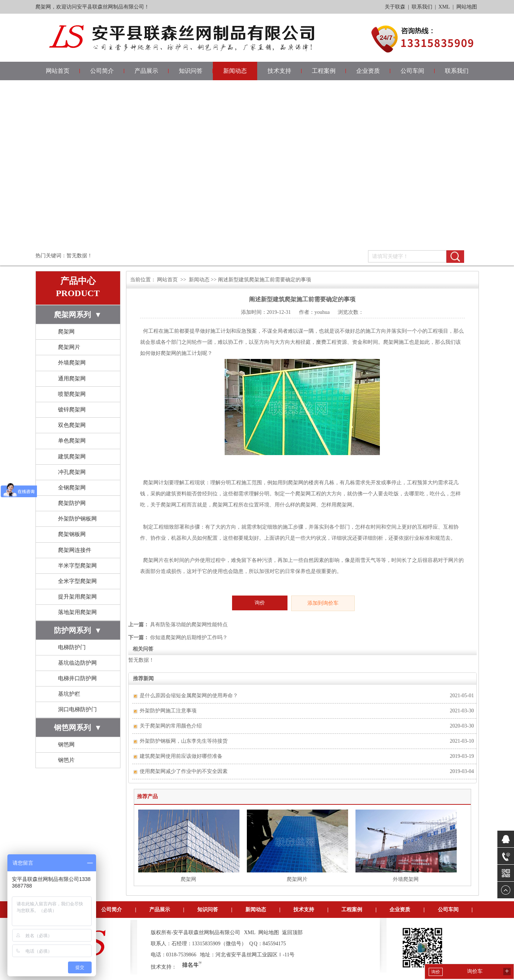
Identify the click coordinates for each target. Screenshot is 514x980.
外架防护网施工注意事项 (168, 711)
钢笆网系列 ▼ (78, 728)
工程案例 (324, 71)
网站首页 (58, 71)
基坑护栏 (69, 694)
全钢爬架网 (72, 488)
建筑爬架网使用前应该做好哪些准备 (181, 756)
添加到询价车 (323, 603)
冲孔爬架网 (72, 472)
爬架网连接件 (75, 550)
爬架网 (66, 332)
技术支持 (279, 71)
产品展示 (146, 71)
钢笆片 (66, 760)
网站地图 (467, 7)
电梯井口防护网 (77, 678)
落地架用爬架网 (77, 612)
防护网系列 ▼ (78, 630)
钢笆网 (66, 745)
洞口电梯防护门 (77, 709)
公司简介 (102, 71)
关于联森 (395, 7)
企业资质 (368, 71)
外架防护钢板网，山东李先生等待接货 (184, 741)
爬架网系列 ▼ (78, 315)
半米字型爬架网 (77, 566)
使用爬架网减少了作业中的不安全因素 (184, 771)
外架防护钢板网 (77, 519)
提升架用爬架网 (77, 597)
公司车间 (412, 71)
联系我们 (422, 7)
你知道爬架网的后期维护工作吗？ (189, 637)
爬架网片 (69, 347)
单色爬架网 (72, 441)
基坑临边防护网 (77, 663)
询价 (260, 603)
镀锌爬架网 (72, 410)
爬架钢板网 (72, 534)
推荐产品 (147, 796)
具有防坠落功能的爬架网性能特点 (189, 625)
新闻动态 (235, 71)
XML (444, 7)
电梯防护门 (72, 647)
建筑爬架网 (72, 457)
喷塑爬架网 (72, 394)
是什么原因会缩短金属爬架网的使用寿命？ (189, 696)
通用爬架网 (72, 379)
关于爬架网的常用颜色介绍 (171, 726)
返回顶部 (292, 932)
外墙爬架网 (72, 363)
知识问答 (191, 71)
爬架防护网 (72, 503)
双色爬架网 (72, 425)
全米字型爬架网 (77, 581)
